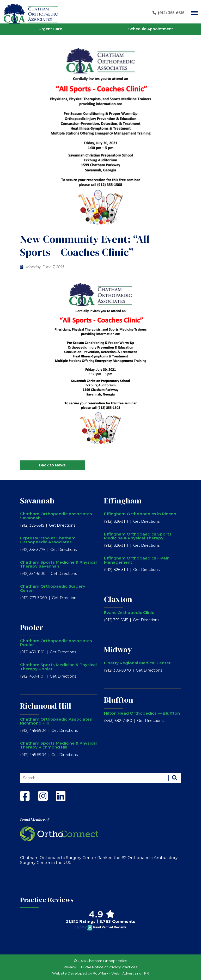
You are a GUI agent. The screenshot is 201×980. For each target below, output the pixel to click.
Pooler (32, 627)
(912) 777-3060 (33, 598)
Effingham (123, 501)
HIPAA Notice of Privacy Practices (109, 967)
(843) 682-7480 (118, 721)
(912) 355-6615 (32, 525)
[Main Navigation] (194, 13)
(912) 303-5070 (117, 670)
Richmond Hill (46, 706)
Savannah (37, 501)
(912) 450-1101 (32, 652)
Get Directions (62, 525)
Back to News (52, 465)
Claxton (118, 599)
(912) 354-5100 (33, 574)
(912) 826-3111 (116, 521)
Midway (118, 649)
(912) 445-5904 (33, 731)
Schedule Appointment (151, 29)
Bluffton (119, 700)
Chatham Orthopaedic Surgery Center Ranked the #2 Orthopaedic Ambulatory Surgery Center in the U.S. (99, 860)
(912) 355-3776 (33, 550)
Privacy (70, 967)
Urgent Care (50, 29)
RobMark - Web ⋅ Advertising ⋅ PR (121, 973)
